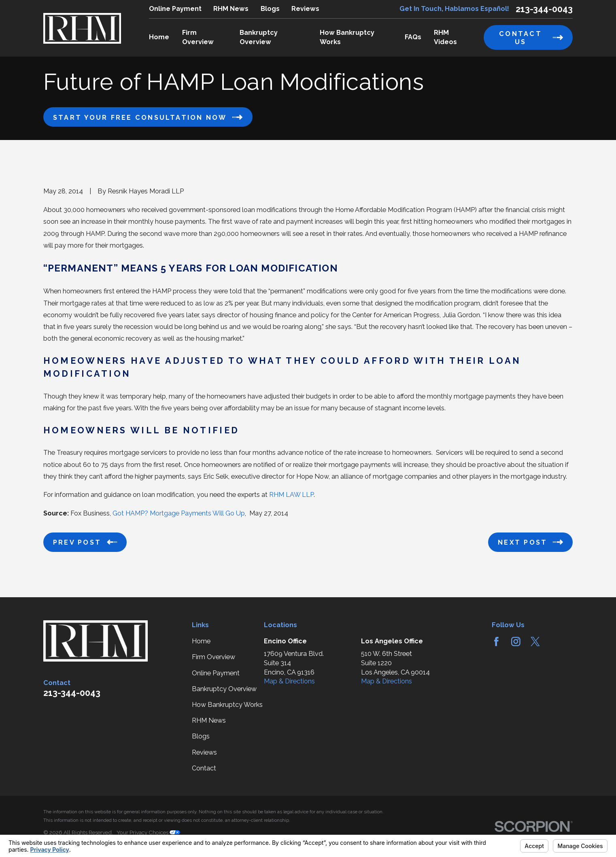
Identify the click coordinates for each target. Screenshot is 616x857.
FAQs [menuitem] (413, 37)
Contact (204, 768)
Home (201, 641)
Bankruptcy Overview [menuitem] (259, 37)
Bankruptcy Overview (224, 689)
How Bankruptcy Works (227, 705)
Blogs (270, 9)
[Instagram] (516, 642)
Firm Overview (213, 657)
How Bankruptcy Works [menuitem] (347, 37)
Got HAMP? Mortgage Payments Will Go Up (179, 513)
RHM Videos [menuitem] (445, 37)
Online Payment (175, 9)
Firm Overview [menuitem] (198, 37)
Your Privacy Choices (148, 832)
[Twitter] (535, 642)
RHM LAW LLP (291, 495)
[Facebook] (496, 642)
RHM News (231, 9)
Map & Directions (289, 681)
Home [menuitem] (159, 37)
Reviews (305, 9)
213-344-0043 (544, 9)
